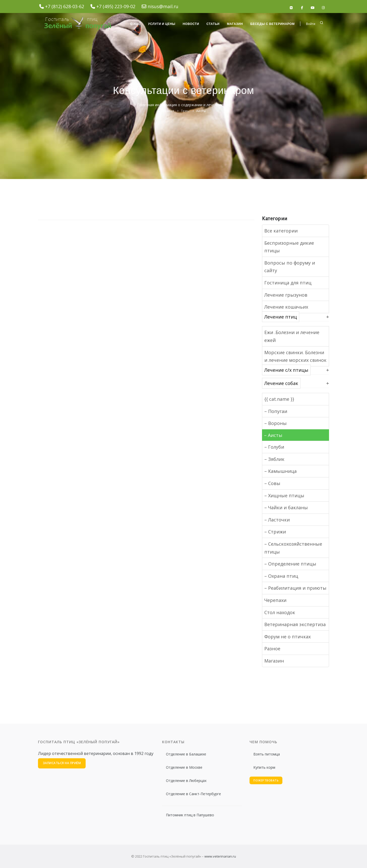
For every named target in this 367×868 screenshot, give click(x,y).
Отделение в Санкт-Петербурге (193, 794)
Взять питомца (267, 754)
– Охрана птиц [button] (281, 576)
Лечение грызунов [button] (286, 295)
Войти (311, 24)
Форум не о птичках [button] (287, 637)
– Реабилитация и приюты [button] (295, 588)
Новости (190, 24)
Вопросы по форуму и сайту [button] (290, 267)
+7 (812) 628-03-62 (65, 6)
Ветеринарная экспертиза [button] (295, 624)
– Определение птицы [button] (290, 564)
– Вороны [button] (276, 423)
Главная (168, 111)
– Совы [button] (272, 483)
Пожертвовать (266, 780)
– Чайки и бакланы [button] (286, 507)
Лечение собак (281, 383)
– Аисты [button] (273, 435)
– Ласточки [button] (277, 520)
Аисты (201, 111)
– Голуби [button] (274, 447)
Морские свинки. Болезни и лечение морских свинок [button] (295, 356)
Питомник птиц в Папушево (190, 815)
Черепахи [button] (275, 600)
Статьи (212, 24)
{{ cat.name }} (279, 399)
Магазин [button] (274, 661)
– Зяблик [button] (274, 459)
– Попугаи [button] (276, 411)
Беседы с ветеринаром (272, 24)
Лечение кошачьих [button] (286, 307)
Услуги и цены (160, 24)
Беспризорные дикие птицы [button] (289, 247)
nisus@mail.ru (163, 6)
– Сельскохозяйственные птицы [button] (293, 548)
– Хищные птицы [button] (284, 495)
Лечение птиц (281, 317)
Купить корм (264, 767)
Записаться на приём (62, 763)
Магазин (234, 24)
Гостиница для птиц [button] (288, 283)
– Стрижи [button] (275, 532)
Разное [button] (272, 649)
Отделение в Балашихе (186, 754)
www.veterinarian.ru (220, 856)
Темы (185, 111)
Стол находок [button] (280, 612)
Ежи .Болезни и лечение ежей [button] (292, 336)
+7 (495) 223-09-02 (116, 6)
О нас (134, 24)
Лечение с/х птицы (286, 370)
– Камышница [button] (280, 471)
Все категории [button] (281, 231)
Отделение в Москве (184, 767)
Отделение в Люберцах (186, 781)
